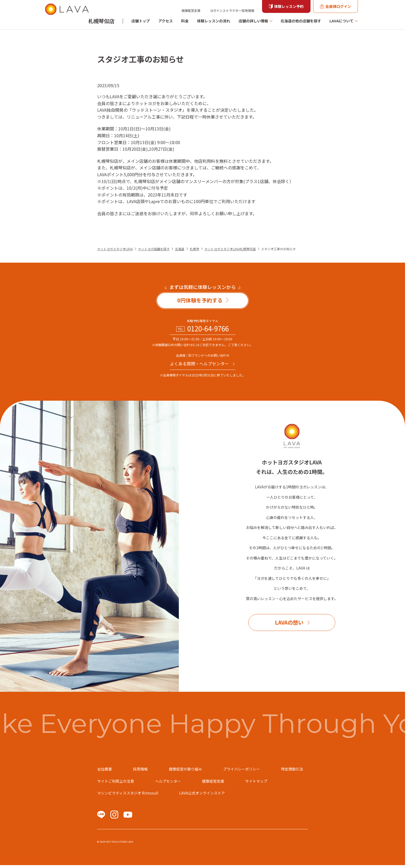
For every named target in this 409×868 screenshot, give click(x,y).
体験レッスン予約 (289, 6)
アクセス (166, 21)
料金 (185, 21)
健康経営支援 (191, 10)
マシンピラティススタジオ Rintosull (128, 793)
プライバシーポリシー (242, 769)
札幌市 (194, 249)
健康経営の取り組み (185, 769)
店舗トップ (141, 21)
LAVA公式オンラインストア (202, 793)
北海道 (180, 249)
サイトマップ (256, 781)
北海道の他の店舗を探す (301, 21)
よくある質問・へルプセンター (199, 364)
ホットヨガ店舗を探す (154, 249)
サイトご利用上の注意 (116, 781)
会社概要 (105, 769)
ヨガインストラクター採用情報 (232, 10)
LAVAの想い (289, 622)
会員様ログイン (338, 6)
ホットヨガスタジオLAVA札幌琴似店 (230, 249)
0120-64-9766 (208, 328)
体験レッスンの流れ (214, 21)
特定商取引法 (292, 769)
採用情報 (140, 769)
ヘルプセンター (168, 781)
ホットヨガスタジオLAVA (115, 249)
